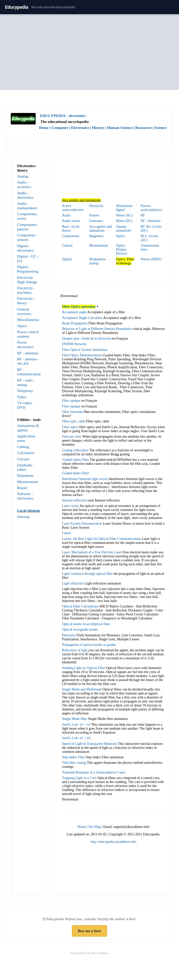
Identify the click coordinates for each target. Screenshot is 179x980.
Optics (22, 326)
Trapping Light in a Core (79, 778)
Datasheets (25, 475)
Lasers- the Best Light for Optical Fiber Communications (101, 539)
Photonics (69, 635)
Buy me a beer (89, 931)
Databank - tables (25, 467)
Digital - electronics (25, 248)
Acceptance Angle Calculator (82, 318)
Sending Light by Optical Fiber (84, 668)
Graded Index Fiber (75, 460)
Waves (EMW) (151, 259)
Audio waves (71, 221)
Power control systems (28, 334)
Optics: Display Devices (122, 249)
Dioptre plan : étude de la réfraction (87, 339)
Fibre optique (71, 401)
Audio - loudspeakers (27, 206)
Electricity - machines (26, 290)
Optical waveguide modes (80, 630)
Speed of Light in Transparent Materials (89, 744)
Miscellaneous (28, 320)
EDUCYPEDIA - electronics (63, 116)
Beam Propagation (75, 323)
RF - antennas (28, 353)
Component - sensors (27, 237)
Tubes (22, 397)
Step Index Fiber (73, 757)
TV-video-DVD (25, 405)
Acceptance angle (74, 312)
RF (143, 215)
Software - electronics (25, 496)
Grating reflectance (75, 450)
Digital (67, 259)
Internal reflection (74, 500)
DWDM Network (74, 344)
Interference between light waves (85, 479)
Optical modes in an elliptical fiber (86, 624)
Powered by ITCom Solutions (89, 953)
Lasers (66, 533)
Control (67, 245)
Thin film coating (74, 763)
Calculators (26, 453)
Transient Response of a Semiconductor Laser (94, 772)
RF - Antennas (151, 221)
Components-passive (27, 227)
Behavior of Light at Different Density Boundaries (97, 329)
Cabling (23, 447)
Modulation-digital (125, 208)
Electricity (97, 206)
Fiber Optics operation (79, 307)
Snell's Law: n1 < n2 (76, 725)
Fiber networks (72, 412)
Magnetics (97, 236)
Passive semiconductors (151, 208)
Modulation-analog (98, 261)
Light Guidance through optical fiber (87, 574)
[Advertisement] (89, 53)
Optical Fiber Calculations (80, 606)
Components (71, 236)
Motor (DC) (124, 221)
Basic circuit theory (71, 229)
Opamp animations (124, 229)
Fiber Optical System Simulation (85, 350)
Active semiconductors (73, 208)
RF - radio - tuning (26, 382)
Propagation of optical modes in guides (89, 645)
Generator (96, 221)
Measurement (27, 482)
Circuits (23, 459)
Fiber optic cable (74, 421)
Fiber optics (70, 427)
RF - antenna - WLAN (28, 361)
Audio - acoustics (24, 184)
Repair (22, 488)
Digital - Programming (27, 269)
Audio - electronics (25, 195)
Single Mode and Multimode (82, 689)
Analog (23, 176)
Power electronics (25, 344)
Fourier (94, 215)
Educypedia (17, 7)
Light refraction (73, 583)
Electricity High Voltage (27, 280)
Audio (66, 215)
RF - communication (29, 372)
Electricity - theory (26, 301)
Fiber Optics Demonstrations (82, 355)
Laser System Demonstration (82, 524)
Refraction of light (75, 650)
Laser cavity (70, 506)
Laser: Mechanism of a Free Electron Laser (92, 552)
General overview (24, 311)
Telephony (25, 391)
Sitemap (23, 517)
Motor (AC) (124, 215)
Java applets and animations (101, 229)
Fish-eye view (72, 437)
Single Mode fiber (75, 719)
